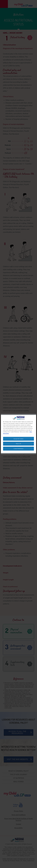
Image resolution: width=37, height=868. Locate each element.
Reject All (19, 444)
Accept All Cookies (18, 439)
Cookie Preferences (18, 449)
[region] (18, 434)
